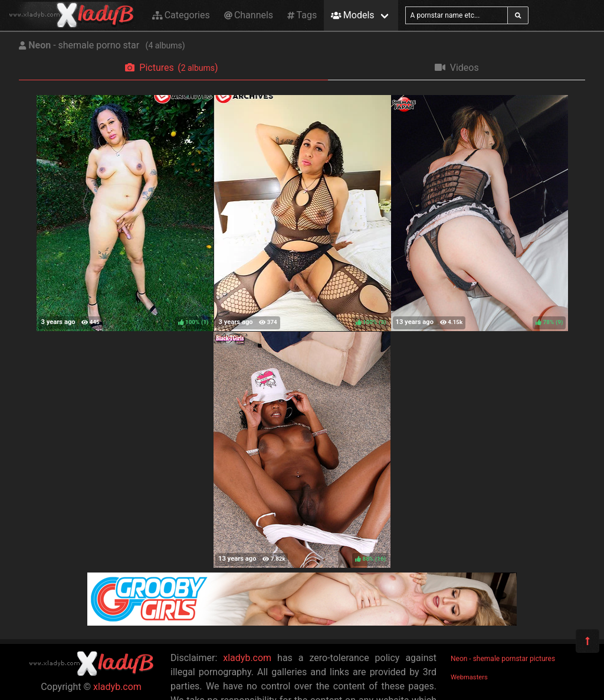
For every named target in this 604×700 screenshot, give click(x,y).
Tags (302, 15)
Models (352, 15)
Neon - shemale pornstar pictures (503, 659)
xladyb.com (117, 687)
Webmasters (469, 677)
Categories (181, 15)
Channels (249, 15)
